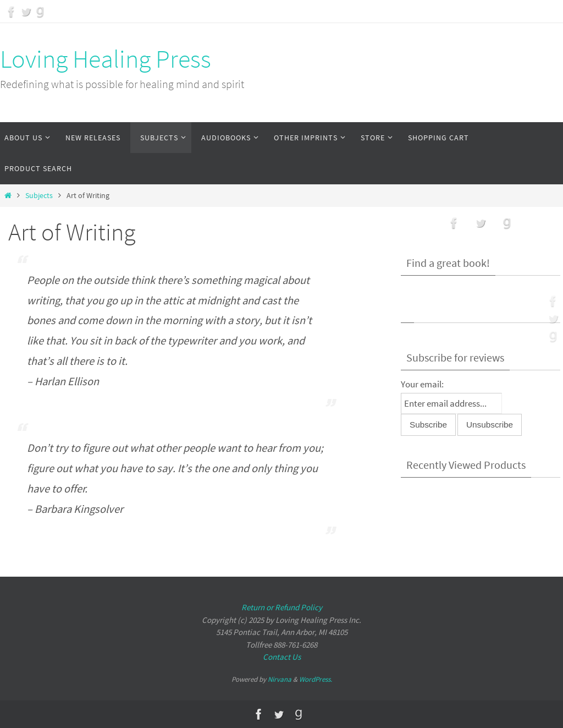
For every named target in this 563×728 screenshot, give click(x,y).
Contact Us (282, 657)
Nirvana (280, 679)
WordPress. (316, 679)
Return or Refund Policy (282, 607)
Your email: (422, 384)
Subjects (39, 196)
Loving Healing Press (106, 59)
